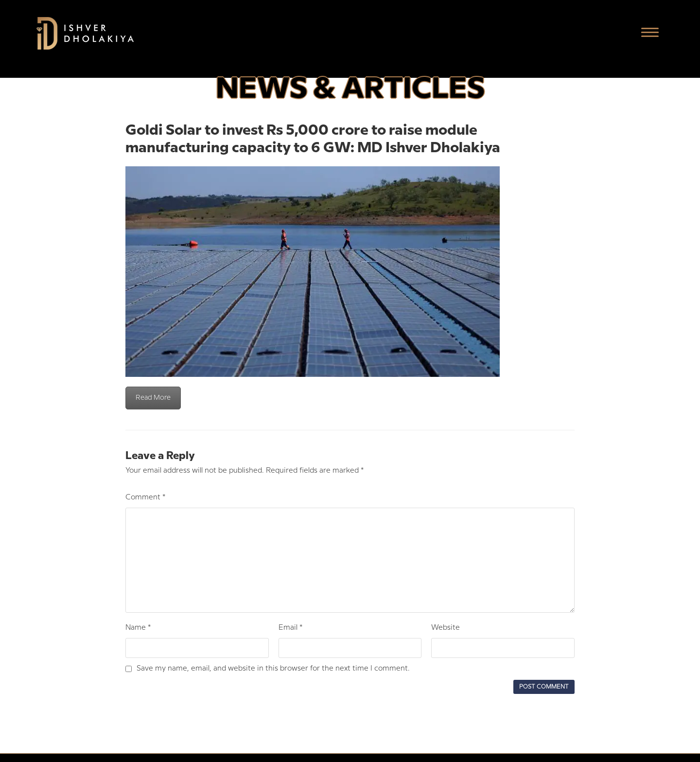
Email (290, 628)
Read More (153, 398)
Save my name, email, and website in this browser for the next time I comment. (273, 669)
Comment (145, 497)
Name (138, 628)
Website (446, 628)
